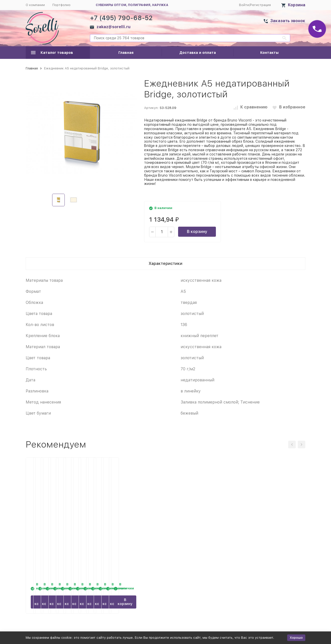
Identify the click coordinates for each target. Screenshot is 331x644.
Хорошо (296, 638)
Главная (126, 53)
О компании (35, 5)
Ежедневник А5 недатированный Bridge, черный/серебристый (269, 529)
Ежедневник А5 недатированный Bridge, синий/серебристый (53, 529)
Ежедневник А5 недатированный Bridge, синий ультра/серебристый (127, 529)
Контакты (269, 53)
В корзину (197, 232)
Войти (244, 5)
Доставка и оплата (198, 53)
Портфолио (61, 5)
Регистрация (260, 5)
